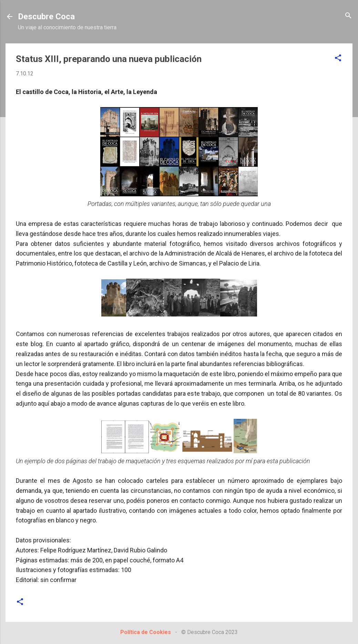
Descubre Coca (46, 17)
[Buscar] (348, 16)
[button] (338, 58)
